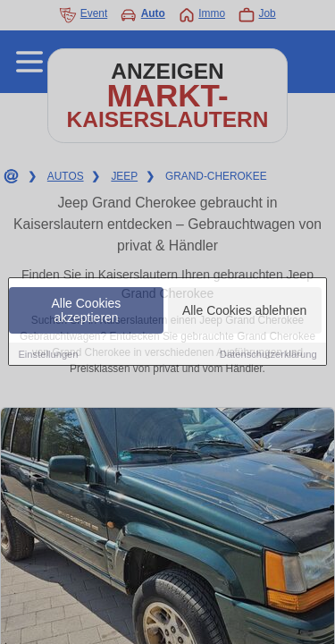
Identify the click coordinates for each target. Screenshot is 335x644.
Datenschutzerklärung (268, 355)
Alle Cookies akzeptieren (87, 311)
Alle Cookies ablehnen (244, 311)
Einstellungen (48, 355)
